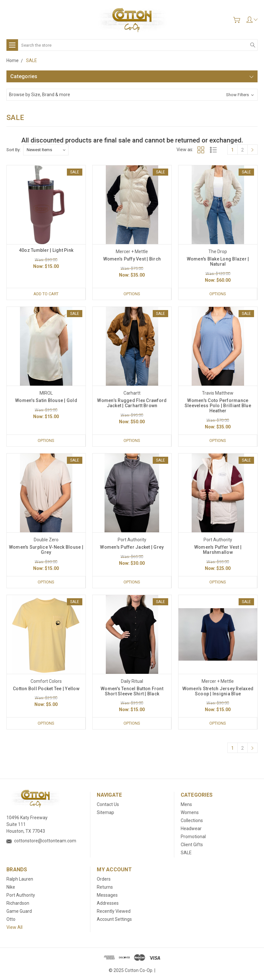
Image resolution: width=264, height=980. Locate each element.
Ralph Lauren (20, 879)
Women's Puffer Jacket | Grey (132, 547)
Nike (11, 887)
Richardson (18, 903)
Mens (186, 804)
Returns (105, 887)
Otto (11, 919)
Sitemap (105, 812)
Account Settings (114, 919)
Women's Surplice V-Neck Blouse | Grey (46, 550)
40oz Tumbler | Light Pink (46, 250)
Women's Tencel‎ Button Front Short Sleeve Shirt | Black (132, 691)
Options (132, 294)
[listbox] (46, 150)
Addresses (108, 903)
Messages (107, 895)
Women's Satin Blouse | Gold (46, 400)
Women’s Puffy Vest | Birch (132, 259)
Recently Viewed (114, 911)
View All (14, 927)
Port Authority (21, 895)
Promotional (193, 837)
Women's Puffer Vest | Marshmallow (218, 550)
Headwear (191, 829)
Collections (192, 820)
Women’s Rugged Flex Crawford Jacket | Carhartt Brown (132, 403)
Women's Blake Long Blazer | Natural (218, 261)
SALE (186, 853)
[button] (132, 95)
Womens (190, 812)
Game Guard (19, 911)
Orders (104, 879)
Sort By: (14, 150)
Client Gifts (192, 845)
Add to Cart (46, 294)
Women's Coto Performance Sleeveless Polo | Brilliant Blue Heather (218, 406)
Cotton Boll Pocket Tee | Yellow (46, 689)
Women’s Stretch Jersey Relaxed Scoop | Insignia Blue (218, 691)
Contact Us (108, 804)
